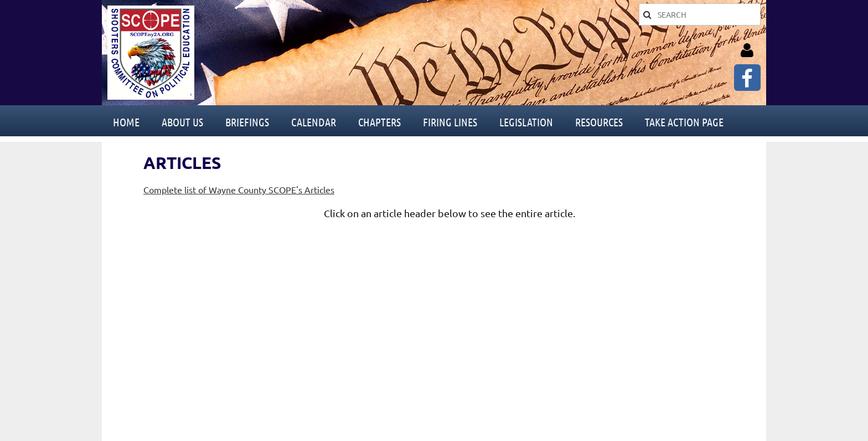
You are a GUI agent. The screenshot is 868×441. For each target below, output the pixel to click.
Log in (747, 50)
